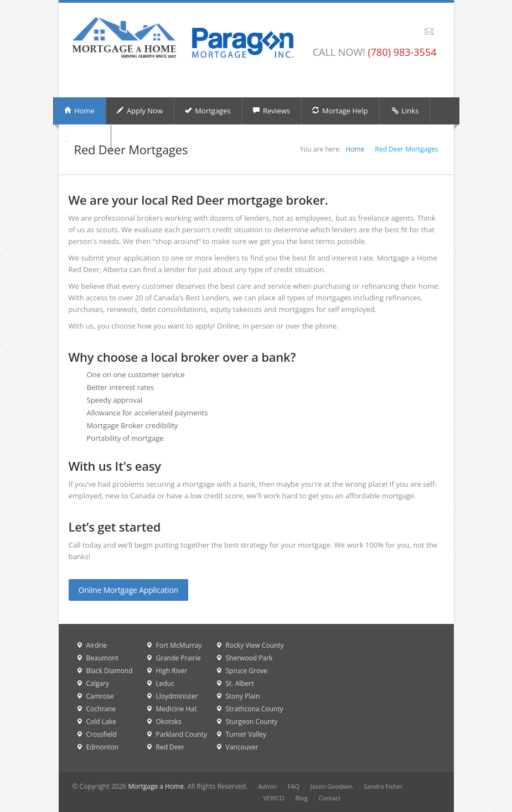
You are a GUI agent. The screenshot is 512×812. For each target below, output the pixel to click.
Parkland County (182, 734)
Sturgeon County (252, 722)
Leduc (165, 683)
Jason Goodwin (332, 786)
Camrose (100, 696)
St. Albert (240, 683)
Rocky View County (255, 645)
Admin (268, 786)
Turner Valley (246, 734)
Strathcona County (255, 709)
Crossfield (102, 734)
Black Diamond (110, 671)
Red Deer (170, 747)
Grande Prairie (179, 658)
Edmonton (103, 747)
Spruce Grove (247, 671)
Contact (330, 798)
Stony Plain (243, 696)
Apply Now (139, 111)
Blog (301, 798)
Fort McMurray (179, 645)
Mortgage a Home (156, 786)
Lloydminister (177, 696)
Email (429, 32)
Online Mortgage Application (129, 590)
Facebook (417, 32)
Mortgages (208, 111)
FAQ (294, 786)
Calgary (98, 683)
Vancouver (242, 747)
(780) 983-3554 (402, 52)
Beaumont (102, 658)
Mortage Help (340, 111)
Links (405, 111)
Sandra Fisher (383, 786)
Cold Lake (101, 722)
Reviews (271, 111)
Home (79, 111)
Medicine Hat (177, 709)
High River (172, 671)
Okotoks (169, 722)
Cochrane (101, 709)
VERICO (274, 798)
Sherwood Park (249, 658)
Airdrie (97, 645)
